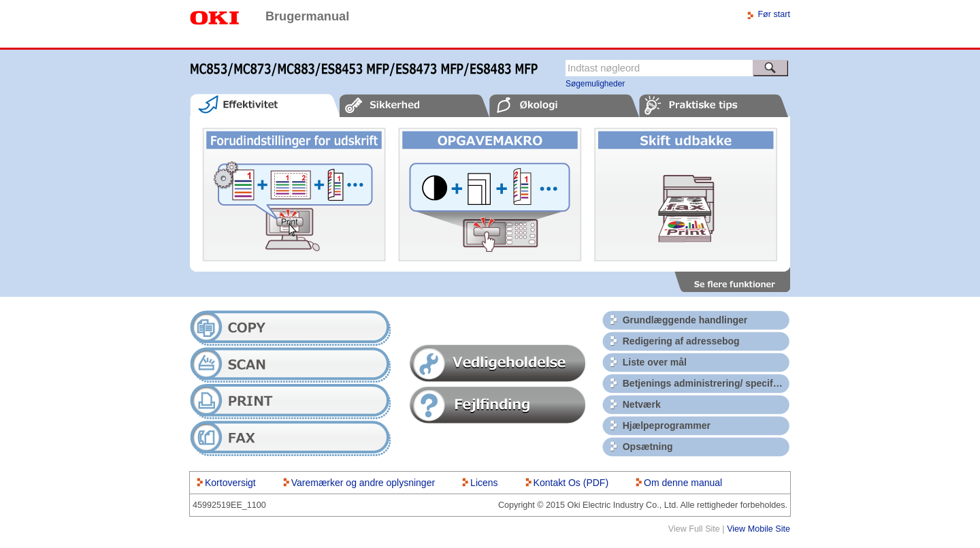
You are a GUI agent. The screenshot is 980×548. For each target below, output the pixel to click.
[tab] (265, 105)
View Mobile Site (758, 529)
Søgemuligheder (595, 84)
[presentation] (265, 105)
